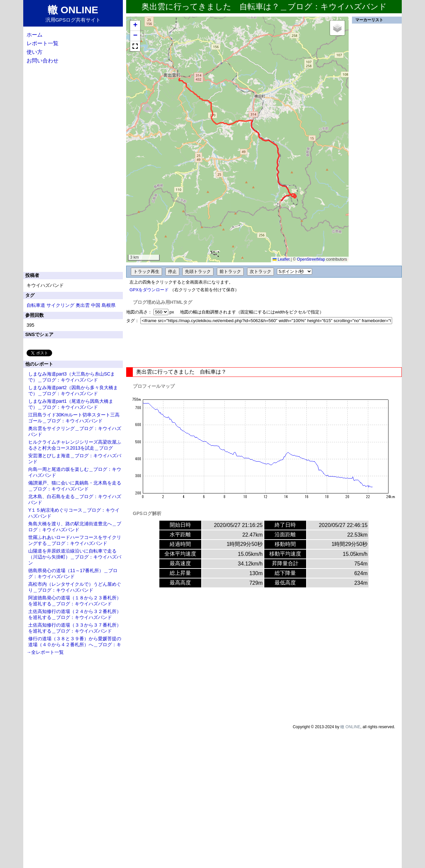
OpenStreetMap (311, 259)
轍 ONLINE (350, 727)
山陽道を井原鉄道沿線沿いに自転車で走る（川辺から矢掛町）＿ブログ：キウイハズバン (75, 557)
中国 (96, 305)
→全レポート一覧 (45, 652)
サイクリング (60, 305)
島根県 (109, 305)
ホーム (35, 35)
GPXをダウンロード (149, 290)
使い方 (35, 52)
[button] (135, 26)
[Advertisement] (264, 346)
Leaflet (281, 259)
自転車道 (36, 305)
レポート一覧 (42, 43)
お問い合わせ (42, 61)
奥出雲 (83, 305)
